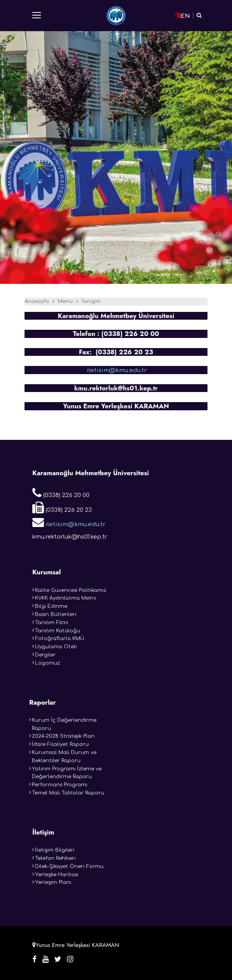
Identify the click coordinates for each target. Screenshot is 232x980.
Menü (65, 301)
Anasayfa (37, 301)
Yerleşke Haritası (57, 875)
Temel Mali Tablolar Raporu (68, 793)
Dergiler (45, 655)
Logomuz (47, 663)
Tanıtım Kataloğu (58, 631)
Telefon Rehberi (55, 858)
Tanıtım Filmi (52, 623)
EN (182, 16)
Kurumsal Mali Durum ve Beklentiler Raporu (64, 757)
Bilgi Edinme (51, 606)
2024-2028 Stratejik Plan (63, 736)
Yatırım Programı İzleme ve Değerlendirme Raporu (67, 773)
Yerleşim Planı (53, 882)
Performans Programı (60, 785)
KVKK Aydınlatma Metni (66, 598)
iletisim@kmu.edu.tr (116, 370)
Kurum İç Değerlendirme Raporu (64, 724)
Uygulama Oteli (56, 647)
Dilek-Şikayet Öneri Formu (69, 866)
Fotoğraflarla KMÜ (60, 639)
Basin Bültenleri (56, 614)
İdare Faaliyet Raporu (60, 744)
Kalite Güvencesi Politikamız (71, 590)
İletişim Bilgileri (55, 850)
